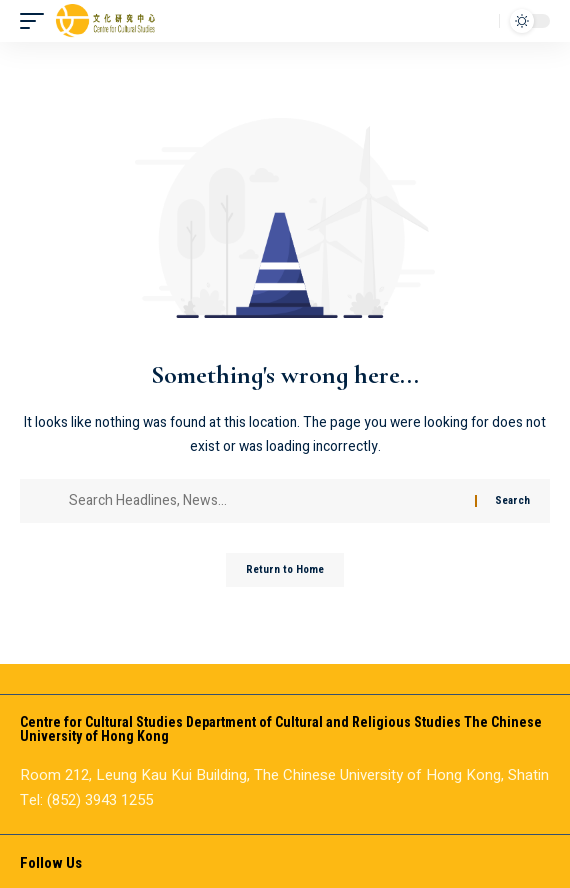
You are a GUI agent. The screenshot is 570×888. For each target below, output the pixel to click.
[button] (37, 21)
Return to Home (285, 569)
